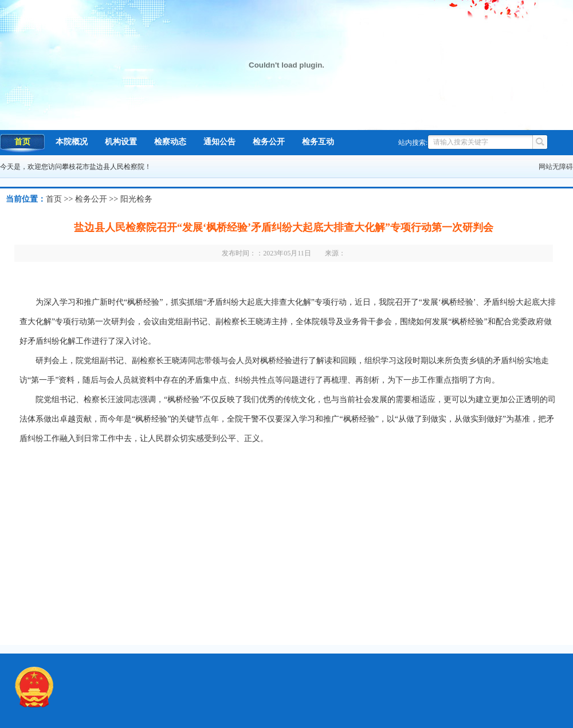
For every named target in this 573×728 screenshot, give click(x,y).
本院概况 (72, 142)
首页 (22, 142)
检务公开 (269, 142)
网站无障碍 (556, 167)
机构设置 (121, 142)
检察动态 (170, 142)
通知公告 (219, 142)
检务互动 (318, 142)
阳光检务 (136, 199)
